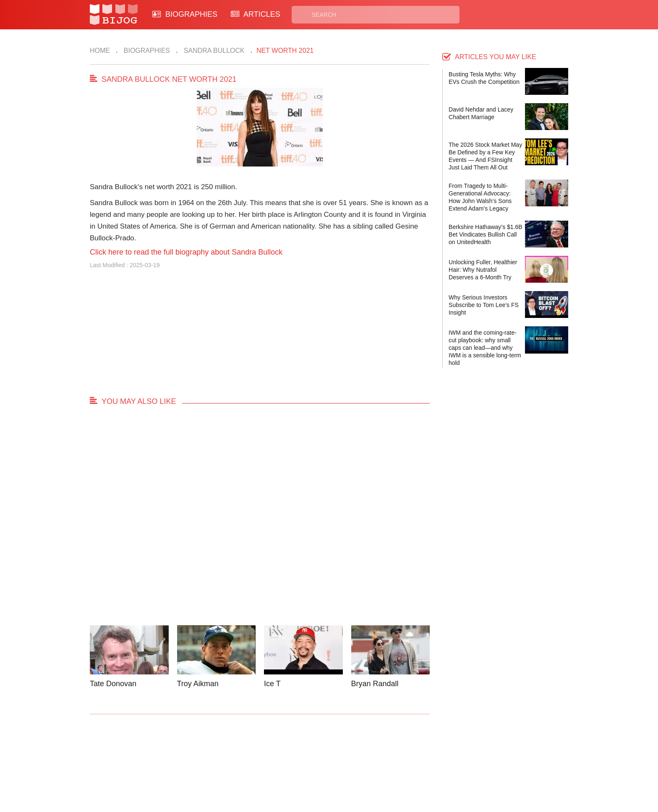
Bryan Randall (375, 684)
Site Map (291, 769)
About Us (229, 769)
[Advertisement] (260, 336)
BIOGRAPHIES (185, 14)
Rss (410, 759)
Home (100, 51)
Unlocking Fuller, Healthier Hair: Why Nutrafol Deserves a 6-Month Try (483, 270)
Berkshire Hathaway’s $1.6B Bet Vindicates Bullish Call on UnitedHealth (486, 234)
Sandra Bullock (213, 51)
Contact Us (232, 759)
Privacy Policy (362, 759)
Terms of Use (361, 769)
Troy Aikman (198, 684)
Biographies (146, 51)
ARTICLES (256, 14)
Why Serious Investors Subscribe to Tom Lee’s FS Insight (484, 305)
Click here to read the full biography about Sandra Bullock (186, 252)
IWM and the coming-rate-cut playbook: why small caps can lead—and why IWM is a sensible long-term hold (485, 348)
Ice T (272, 684)
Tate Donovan (113, 684)
